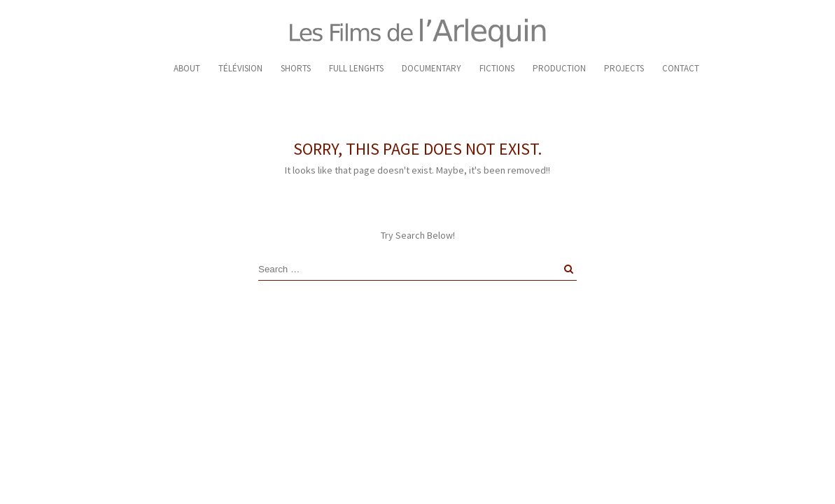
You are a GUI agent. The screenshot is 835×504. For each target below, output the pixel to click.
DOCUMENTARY (431, 68)
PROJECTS (624, 68)
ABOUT (187, 68)
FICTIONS (497, 68)
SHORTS (296, 68)
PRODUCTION (559, 68)
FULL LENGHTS (356, 68)
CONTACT (681, 68)
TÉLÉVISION (240, 68)
